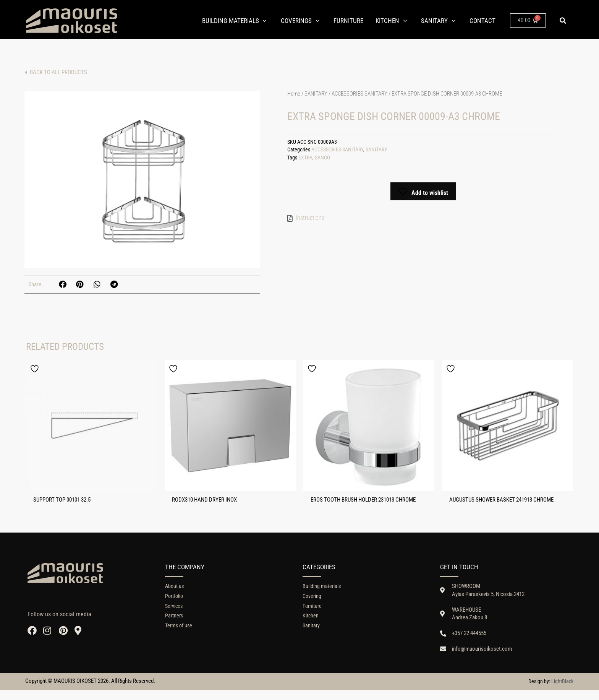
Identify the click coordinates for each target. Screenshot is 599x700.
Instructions (310, 219)
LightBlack (562, 691)
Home (294, 95)
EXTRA (305, 159)
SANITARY (316, 95)
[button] (563, 21)
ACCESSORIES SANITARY (359, 95)
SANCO (322, 159)
